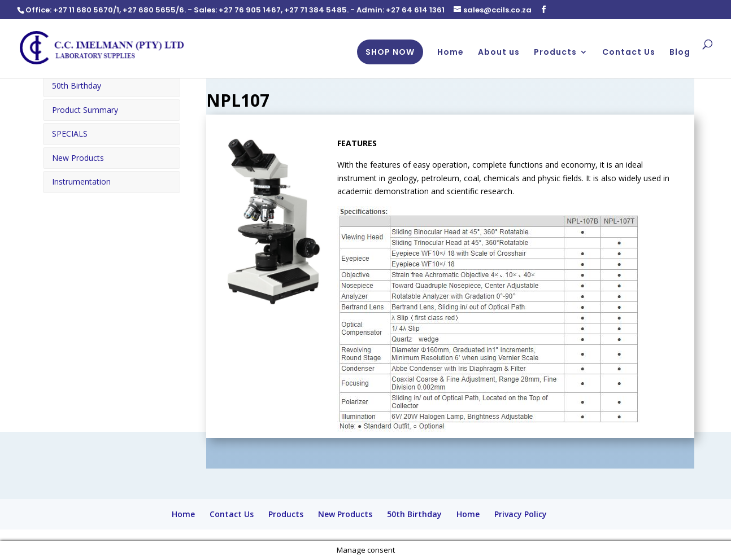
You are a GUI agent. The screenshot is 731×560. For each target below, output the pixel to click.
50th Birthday (77, 86)
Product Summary (85, 109)
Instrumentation (81, 181)
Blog (680, 53)
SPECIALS (70, 133)
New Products (78, 157)
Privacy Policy (521, 514)
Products (555, 53)
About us (499, 53)
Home (451, 53)
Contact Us (629, 53)
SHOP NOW (390, 52)
